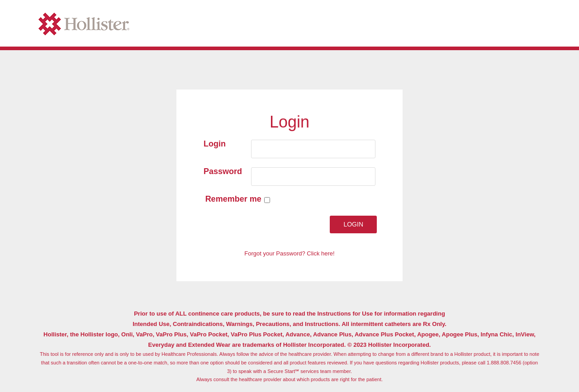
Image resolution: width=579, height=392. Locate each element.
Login (215, 144)
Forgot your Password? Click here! (289, 253)
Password (223, 171)
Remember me (236, 199)
